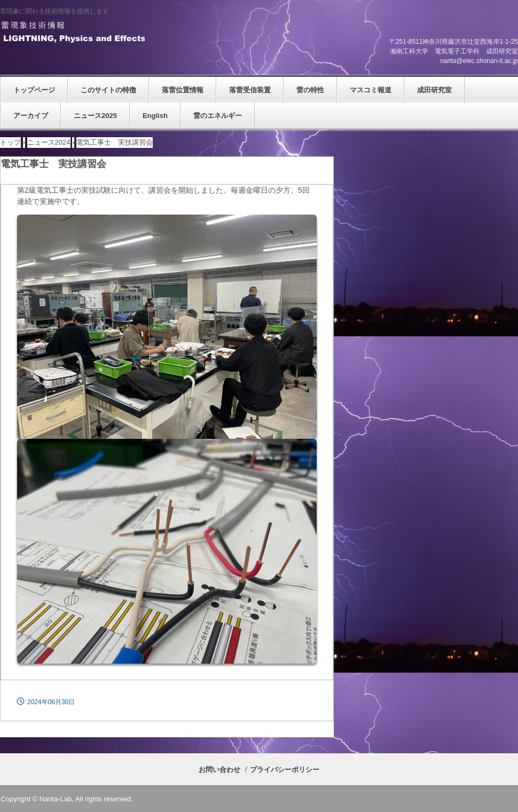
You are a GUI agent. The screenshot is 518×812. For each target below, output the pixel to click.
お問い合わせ (219, 770)
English (155, 116)
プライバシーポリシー (285, 770)
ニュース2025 (95, 116)
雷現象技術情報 (72, 33)
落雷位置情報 (183, 90)
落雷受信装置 (250, 90)
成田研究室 (434, 90)
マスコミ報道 (371, 90)
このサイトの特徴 (108, 90)
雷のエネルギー (218, 116)
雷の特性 (310, 90)
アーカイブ (31, 116)
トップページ (34, 90)
